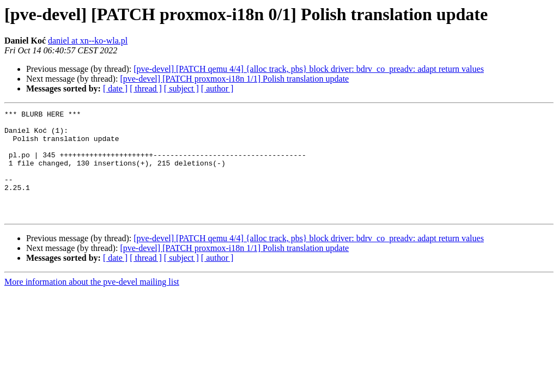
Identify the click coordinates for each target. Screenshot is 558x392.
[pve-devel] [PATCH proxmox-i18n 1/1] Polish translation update (234, 79)
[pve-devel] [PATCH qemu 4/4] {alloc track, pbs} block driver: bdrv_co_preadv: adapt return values (309, 69)
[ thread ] (146, 88)
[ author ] (217, 88)
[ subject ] (181, 88)
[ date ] (115, 88)
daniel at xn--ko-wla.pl (88, 41)
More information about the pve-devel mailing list (92, 303)
